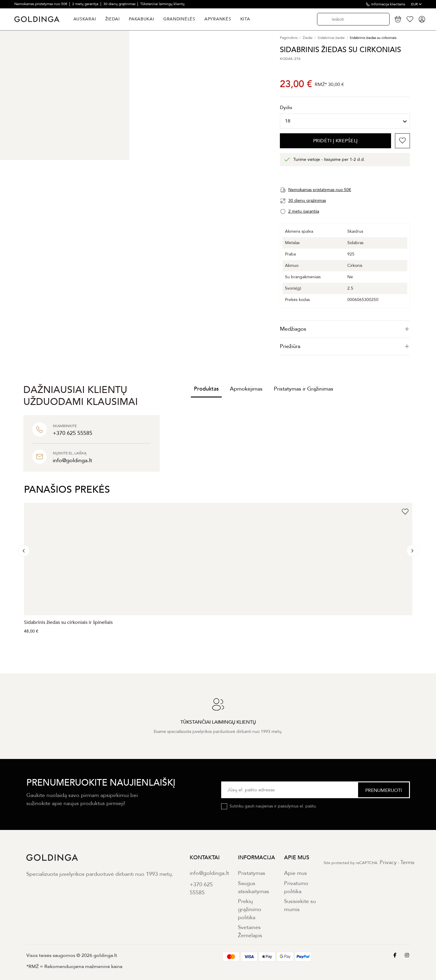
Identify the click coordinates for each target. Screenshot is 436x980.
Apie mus (295, 873)
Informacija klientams (388, 4)
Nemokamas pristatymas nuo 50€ (41, 4)
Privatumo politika (296, 887)
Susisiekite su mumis (300, 905)
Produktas (206, 389)
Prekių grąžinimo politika (250, 909)
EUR (417, 4)
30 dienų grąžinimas (120, 4)
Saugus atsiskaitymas (254, 887)
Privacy (388, 862)
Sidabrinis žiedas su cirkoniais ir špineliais (68, 622)
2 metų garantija (86, 4)
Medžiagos (345, 329)
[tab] (345, 329)
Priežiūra (345, 346)
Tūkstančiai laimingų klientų (162, 4)
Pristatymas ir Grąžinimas (304, 389)
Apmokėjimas (246, 389)
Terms (407, 862)
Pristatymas (252, 873)
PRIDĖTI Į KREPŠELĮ (335, 141)
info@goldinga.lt (209, 873)
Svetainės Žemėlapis (250, 931)
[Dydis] (345, 121)
